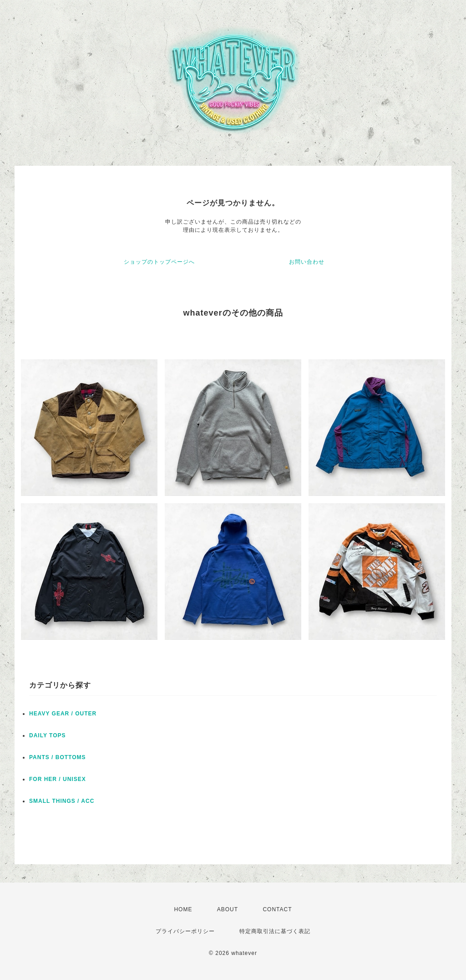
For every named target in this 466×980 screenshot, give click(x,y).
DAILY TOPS (47, 735)
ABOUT (228, 909)
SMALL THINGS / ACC (62, 801)
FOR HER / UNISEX (58, 779)
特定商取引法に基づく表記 (275, 931)
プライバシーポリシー (185, 931)
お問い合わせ (307, 262)
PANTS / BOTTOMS (58, 757)
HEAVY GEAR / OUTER (63, 714)
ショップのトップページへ (159, 262)
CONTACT (277, 909)
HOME (183, 909)
